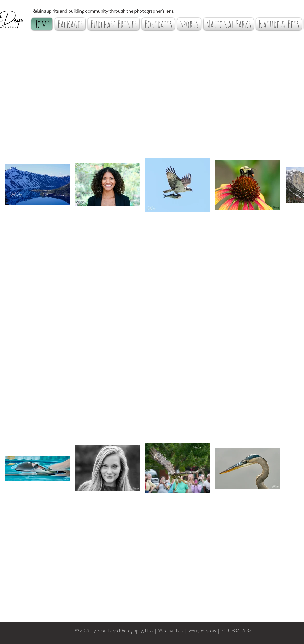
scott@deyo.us (202, 630)
